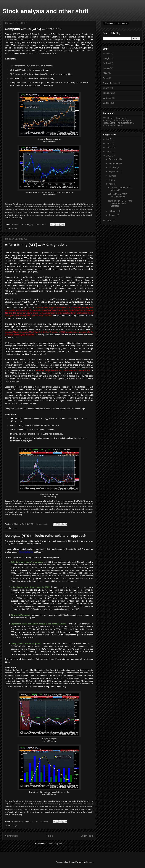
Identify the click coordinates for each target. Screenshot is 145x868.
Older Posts (87, 836)
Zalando (107, 103)
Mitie (105, 73)
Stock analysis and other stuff (45, 11)
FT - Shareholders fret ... (114, 125)
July (111, 176)
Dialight (107, 58)
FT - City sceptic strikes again (117, 120)
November (114, 163)
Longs (14, 528)
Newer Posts (11, 836)
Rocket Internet (110, 83)
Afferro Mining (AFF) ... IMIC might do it (36, 245)
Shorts (15, 229)
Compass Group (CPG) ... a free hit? (33, 29)
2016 (109, 143)
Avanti (106, 53)
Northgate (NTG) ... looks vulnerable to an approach (46, 536)
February (113, 211)
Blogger (90, 862)
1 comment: (41, 224)
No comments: (42, 524)
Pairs (105, 78)
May (111, 180)
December (114, 159)
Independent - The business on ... (119, 123)
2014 (109, 152)
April (111, 184)
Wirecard (107, 98)
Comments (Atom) (55, 844)
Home (50, 836)
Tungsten (107, 93)
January (113, 215)
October (113, 167)
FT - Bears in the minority (115, 118)
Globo (106, 63)
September (114, 172)
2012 (109, 220)
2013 (109, 156)
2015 (109, 147)
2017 (109, 139)
